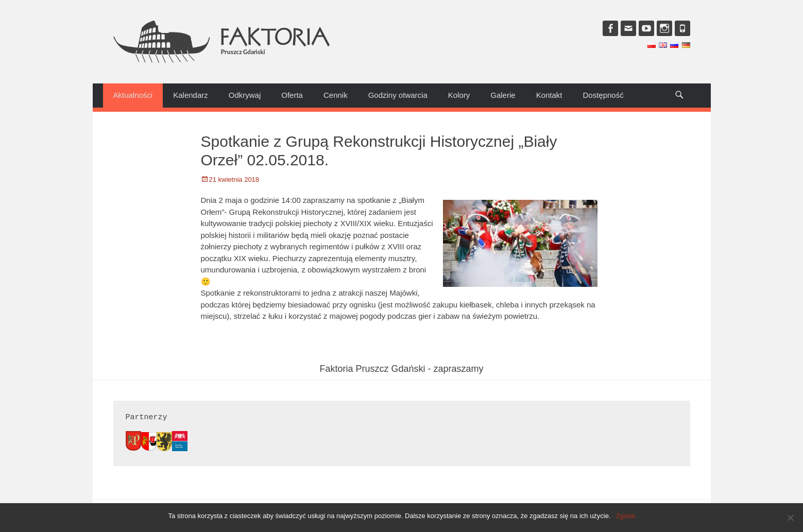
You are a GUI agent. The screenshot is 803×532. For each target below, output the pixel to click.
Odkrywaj (245, 95)
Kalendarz (191, 95)
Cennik (336, 95)
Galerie (503, 95)
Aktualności (133, 95)
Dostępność (603, 95)
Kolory (459, 95)
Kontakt (549, 95)
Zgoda (626, 516)
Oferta (292, 95)
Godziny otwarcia (398, 95)
